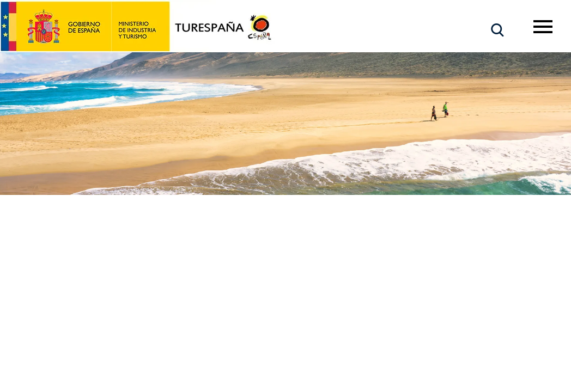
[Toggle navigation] (543, 27)
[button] (497, 30)
